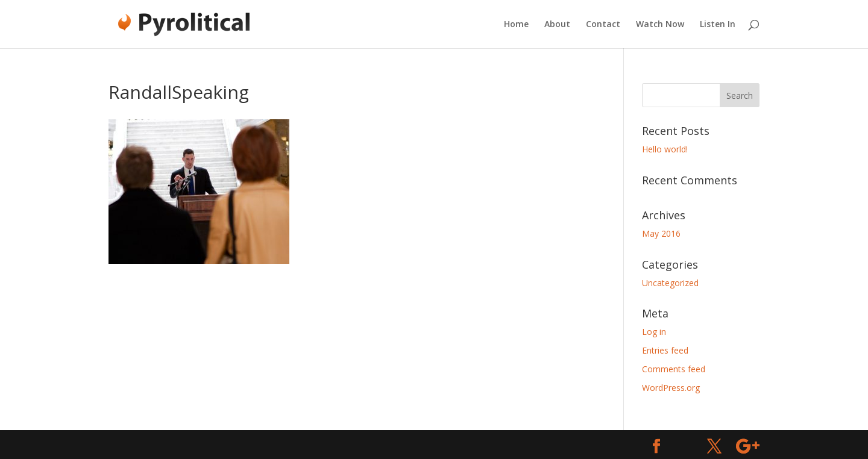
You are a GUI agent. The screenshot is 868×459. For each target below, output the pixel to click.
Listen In (718, 25)
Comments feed (674, 369)
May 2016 (661, 233)
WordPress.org (671, 388)
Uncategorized (670, 283)
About (557, 25)
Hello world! (665, 149)
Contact (603, 25)
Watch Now (660, 25)
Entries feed (665, 350)
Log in (654, 332)
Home (516, 25)
